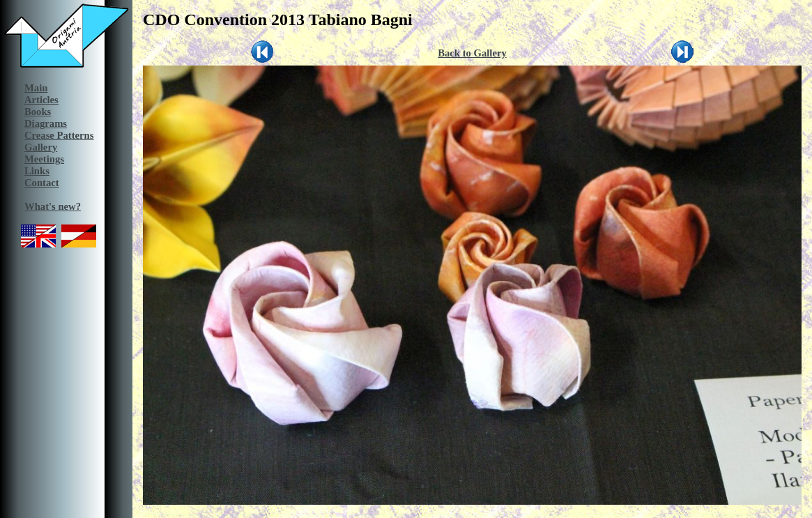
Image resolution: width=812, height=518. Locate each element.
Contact (42, 183)
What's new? (53, 206)
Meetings (44, 159)
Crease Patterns (59, 135)
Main (36, 88)
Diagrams (46, 123)
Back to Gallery (472, 53)
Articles (41, 100)
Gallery (41, 147)
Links (37, 171)
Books (38, 112)
